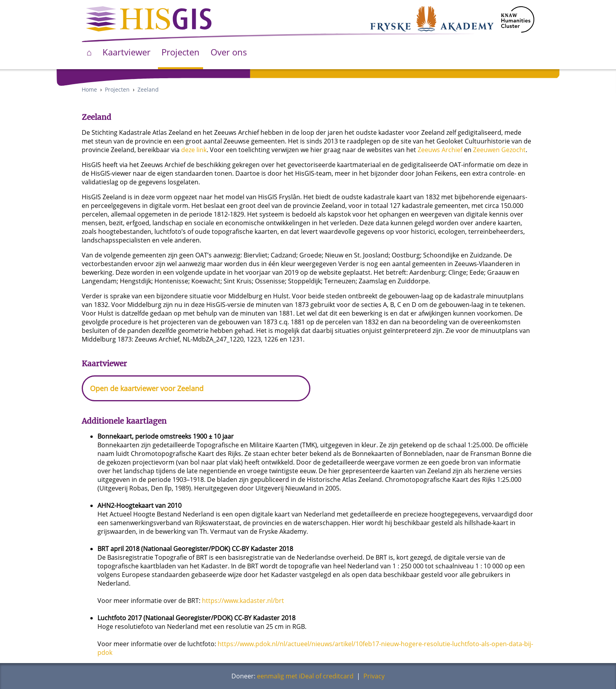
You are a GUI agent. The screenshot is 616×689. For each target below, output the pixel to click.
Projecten (181, 52)
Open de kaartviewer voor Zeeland (147, 388)
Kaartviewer (126, 52)
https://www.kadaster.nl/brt (243, 601)
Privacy (374, 676)
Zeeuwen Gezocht (499, 150)
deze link (194, 150)
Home (89, 89)
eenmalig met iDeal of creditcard (305, 676)
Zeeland (148, 89)
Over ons (229, 52)
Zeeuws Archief (440, 150)
